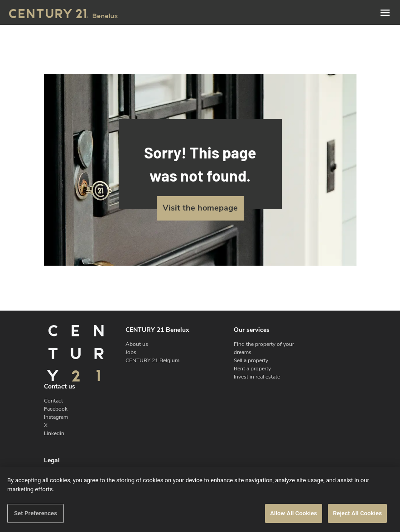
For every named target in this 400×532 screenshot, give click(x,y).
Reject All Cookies (357, 513)
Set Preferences (36, 513)
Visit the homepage (200, 208)
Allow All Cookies (294, 513)
